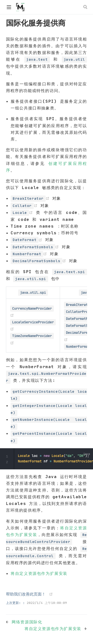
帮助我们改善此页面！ (26, 594)
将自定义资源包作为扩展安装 (39, 573)
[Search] (86, 7)
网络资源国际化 (27, 622)
